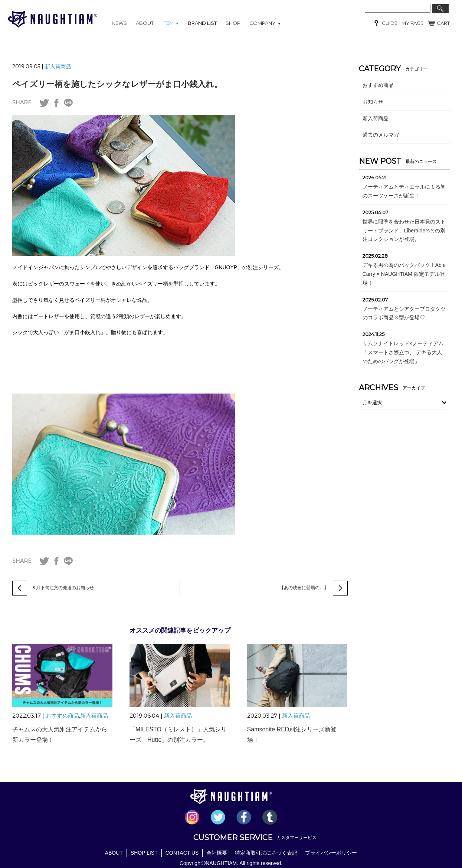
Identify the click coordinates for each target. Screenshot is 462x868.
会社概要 (217, 852)
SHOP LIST (144, 852)
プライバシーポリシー (331, 852)
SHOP (233, 23)
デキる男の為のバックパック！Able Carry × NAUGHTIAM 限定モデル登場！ (404, 274)
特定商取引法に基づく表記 (266, 852)
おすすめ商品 (62, 716)
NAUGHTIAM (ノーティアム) (53, 19)
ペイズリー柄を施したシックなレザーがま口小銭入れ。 (117, 84)
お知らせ (373, 102)
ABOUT (145, 23)
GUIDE (390, 23)
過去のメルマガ (381, 135)
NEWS (119, 23)
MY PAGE (412, 23)
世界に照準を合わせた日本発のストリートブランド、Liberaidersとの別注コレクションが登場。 (404, 231)
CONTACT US (182, 852)
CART (443, 23)
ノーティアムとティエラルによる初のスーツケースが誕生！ (404, 191)
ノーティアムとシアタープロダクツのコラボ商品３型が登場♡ (404, 313)
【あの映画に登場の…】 (304, 588)
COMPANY (265, 23)
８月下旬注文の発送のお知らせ (63, 588)
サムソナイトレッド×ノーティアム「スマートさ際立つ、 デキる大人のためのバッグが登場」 (403, 352)
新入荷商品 (58, 66)
